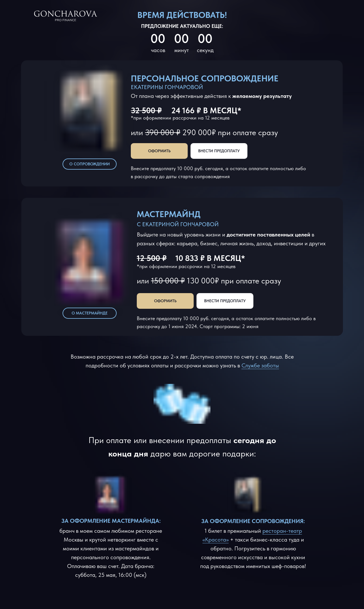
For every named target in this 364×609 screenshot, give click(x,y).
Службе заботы (260, 365)
